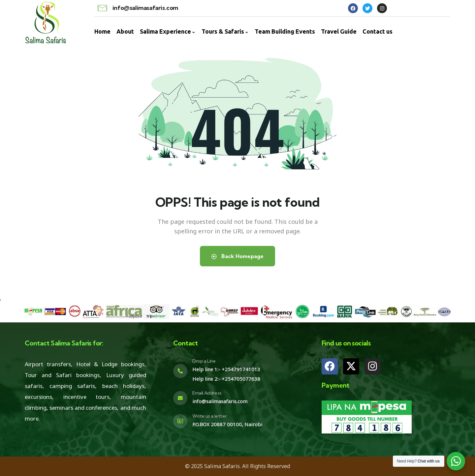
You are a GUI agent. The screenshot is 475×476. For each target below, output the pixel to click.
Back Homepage (237, 256)
